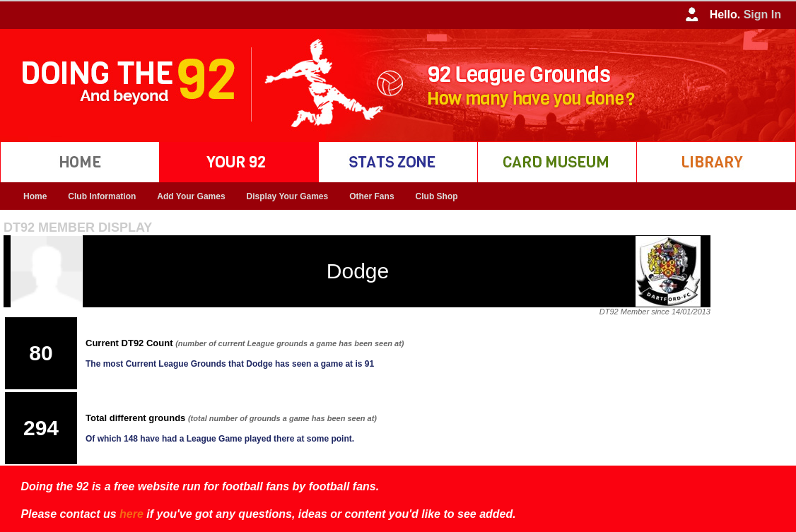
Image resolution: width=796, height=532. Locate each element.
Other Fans (371, 196)
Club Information (102, 196)
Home (35, 196)
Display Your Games (288, 196)
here (131, 514)
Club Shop (437, 196)
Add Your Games (191, 196)
